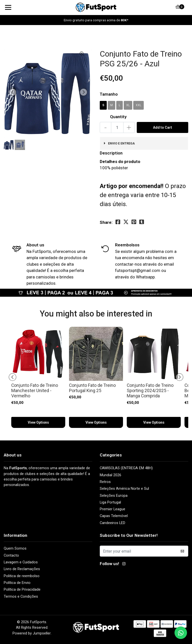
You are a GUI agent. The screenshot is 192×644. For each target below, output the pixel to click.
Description (111, 153)
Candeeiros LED (112, 523)
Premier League (112, 509)
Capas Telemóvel (114, 516)
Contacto (11, 555)
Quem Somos (15, 548)
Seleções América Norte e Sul (124, 489)
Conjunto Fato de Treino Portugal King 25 (92, 388)
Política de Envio (17, 583)
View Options (38, 422)
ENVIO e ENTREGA (121, 143)
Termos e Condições (21, 596)
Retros (105, 482)
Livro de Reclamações (22, 569)
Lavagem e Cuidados (21, 562)
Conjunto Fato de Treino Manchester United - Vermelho (35, 391)
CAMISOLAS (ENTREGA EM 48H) (126, 468)
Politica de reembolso (22, 576)
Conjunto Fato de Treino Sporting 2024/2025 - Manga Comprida (150, 391)
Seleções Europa (114, 496)
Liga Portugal (110, 502)
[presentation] (12, 92)
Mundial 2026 (110, 475)
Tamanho (109, 94)
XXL (138, 105)
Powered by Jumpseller (32, 633)
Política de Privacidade (22, 589)
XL (128, 105)
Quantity (118, 117)
